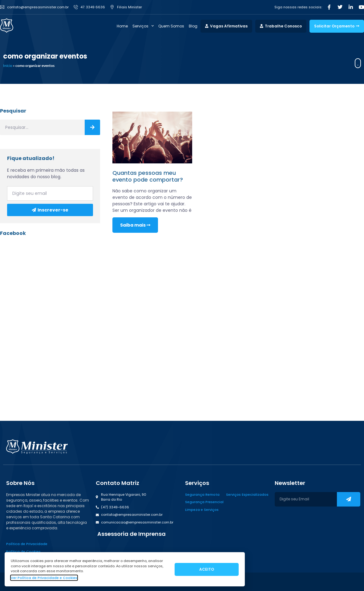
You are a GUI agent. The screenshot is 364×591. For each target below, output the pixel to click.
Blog (193, 26)
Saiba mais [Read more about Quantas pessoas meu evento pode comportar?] (135, 225)
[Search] (92, 127)
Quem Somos (171, 26)
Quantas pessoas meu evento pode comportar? (148, 176)
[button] (131, 534)
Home (122, 26)
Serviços (143, 26)
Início (8, 66)
